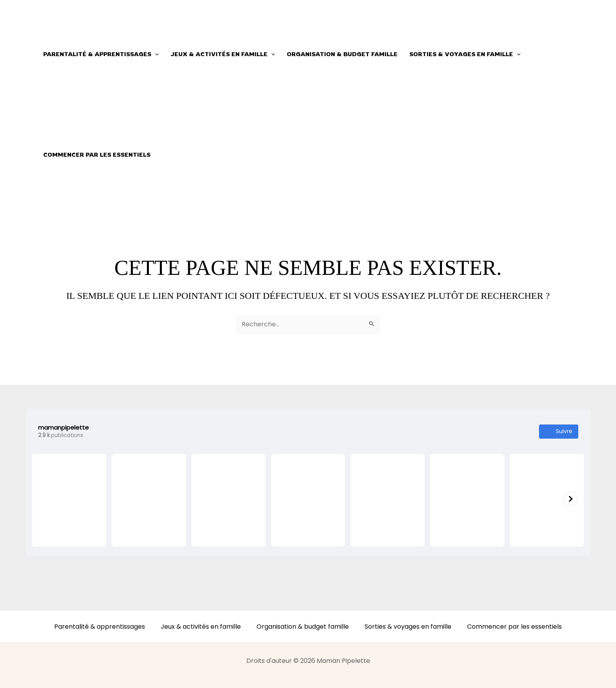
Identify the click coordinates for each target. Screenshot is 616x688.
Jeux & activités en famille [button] (223, 54)
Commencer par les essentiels (97, 155)
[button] (155, 54)
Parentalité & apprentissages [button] (101, 54)
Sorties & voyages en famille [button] (465, 54)
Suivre (559, 431)
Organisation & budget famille (342, 54)
